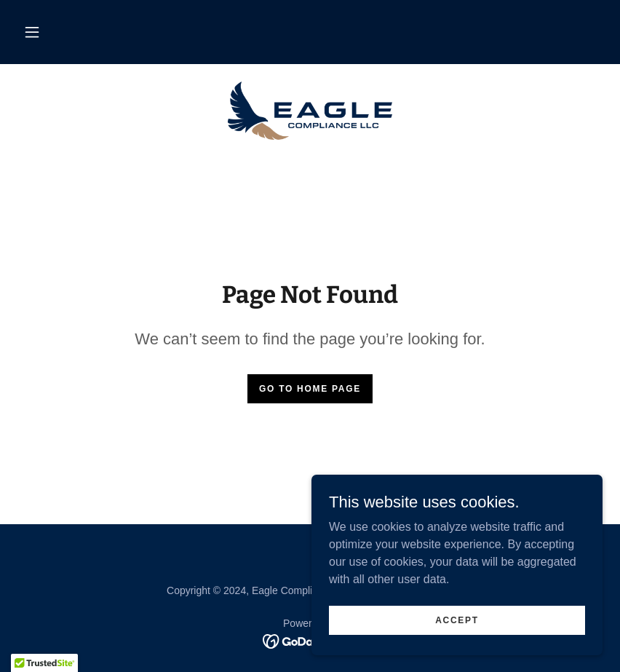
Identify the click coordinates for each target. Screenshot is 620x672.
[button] (32, 32)
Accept (457, 620)
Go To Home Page (310, 389)
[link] (310, 111)
